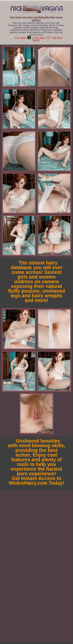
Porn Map (18, 38)
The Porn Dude (48, 39)
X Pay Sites (36, 38)
